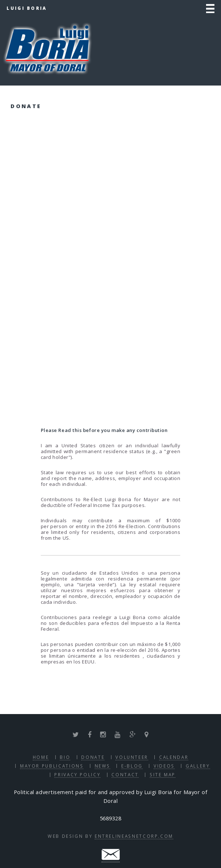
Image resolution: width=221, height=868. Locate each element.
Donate (93, 757)
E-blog (132, 766)
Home (41, 757)
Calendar (174, 757)
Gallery (198, 766)
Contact (125, 774)
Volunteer (132, 757)
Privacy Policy (77, 774)
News (103, 766)
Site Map (163, 774)
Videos (164, 766)
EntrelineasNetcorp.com (134, 836)
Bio (65, 757)
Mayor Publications (52, 766)
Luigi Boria (27, 8)
